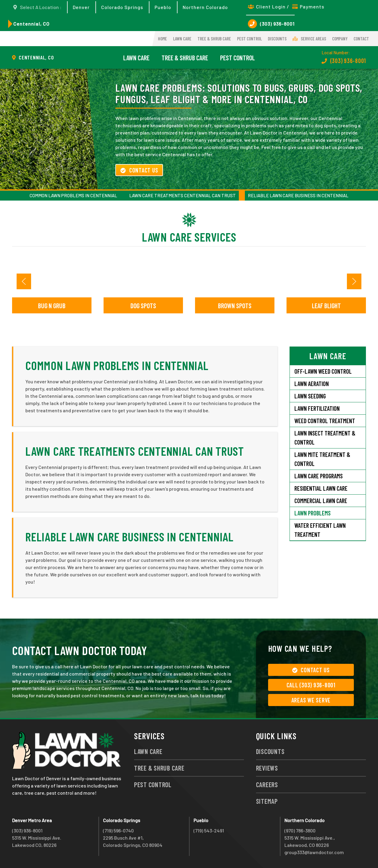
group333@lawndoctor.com (314, 852)
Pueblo (163, 7)
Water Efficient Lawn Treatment (320, 530)
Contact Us (139, 170)
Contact (361, 39)
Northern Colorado (205, 7)
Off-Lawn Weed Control (323, 371)
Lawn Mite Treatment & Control (322, 459)
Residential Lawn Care (321, 488)
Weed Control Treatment (325, 421)
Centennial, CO (31, 24)
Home (162, 39)
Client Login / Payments (286, 6)
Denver (81, 7)
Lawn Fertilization (317, 408)
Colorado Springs (122, 7)
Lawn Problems (312, 513)
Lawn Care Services (189, 237)
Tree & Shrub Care (214, 39)
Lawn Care (182, 39)
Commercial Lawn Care (321, 501)
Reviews (267, 768)
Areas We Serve (311, 700)
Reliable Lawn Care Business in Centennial (298, 195)
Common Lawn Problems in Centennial (73, 195)
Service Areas (309, 39)
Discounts (277, 39)
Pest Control (249, 39)
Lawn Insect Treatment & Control (325, 438)
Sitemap (267, 801)
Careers (267, 784)
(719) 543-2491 (209, 830)
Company (340, 39)
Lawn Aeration (312, 384)
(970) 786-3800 (300, 830)
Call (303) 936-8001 (311, 685)
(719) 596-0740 (118, 830)
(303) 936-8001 (271, 24)
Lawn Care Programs (319, 476)
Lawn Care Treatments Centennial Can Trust (183, 195)
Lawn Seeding (310, 396)
